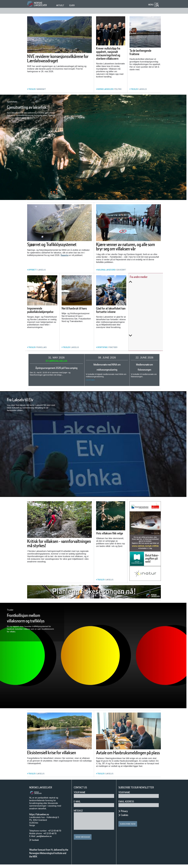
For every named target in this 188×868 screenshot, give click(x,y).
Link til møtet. (89, 380)
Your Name (81, 792)
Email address (128, 805)
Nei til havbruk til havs (81, 308)
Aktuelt (61, 5)
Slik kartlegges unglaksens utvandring (144, 308)
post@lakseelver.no (47, 836)
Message (79, 811)
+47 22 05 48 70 (57, 831)
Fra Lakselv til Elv (25, 400)
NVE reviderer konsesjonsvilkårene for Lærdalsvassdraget (53, 61)
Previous (147, 282)
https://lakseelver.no (42, 814)
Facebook (36, 840)
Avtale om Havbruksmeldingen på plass (128, 755)
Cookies (126, 818)
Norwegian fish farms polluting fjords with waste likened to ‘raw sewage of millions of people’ (147, 327)
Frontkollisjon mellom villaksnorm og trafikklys (29, 621)
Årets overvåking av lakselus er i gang (148, 292)
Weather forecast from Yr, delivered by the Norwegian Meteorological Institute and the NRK (48, 855)
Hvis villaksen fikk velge (110, 535)
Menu (150, 5)
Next (147, 346)
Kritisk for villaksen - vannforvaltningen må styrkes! (52, 546)
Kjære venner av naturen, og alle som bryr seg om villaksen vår (128, 249)
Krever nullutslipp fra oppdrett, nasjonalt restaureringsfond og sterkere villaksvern (110, 57)
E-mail (78, 801)
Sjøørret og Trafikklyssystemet (48, 247)
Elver (73, 5)
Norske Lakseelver (43, 788)
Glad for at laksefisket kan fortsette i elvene (114, 310)
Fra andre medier (144, 277)
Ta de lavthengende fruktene (145, 52)
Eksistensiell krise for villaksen (51, 755)
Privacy (125, 814)
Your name (125, 796)
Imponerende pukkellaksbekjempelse (45, 316)
